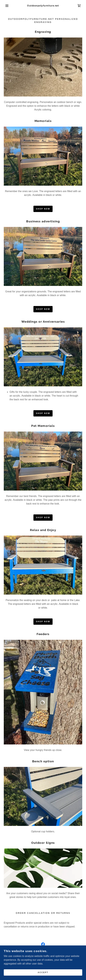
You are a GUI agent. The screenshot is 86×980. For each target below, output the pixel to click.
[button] (6, 6)
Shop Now (43, 209)
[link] (43, 6)
